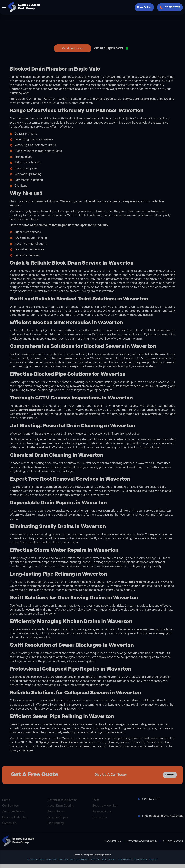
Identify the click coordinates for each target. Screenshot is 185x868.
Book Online (144, 7)
